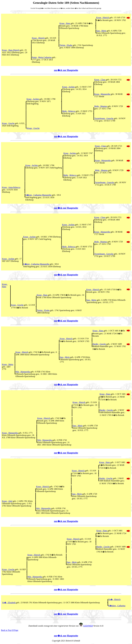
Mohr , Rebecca (69, 111)
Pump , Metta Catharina (42, 57)
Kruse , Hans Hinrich (11, 50)
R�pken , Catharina (117, 606)
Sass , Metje (102, 31)
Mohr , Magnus (101, 106)
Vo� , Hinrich (114, 599)
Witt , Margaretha (23, 372)
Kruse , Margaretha (10, 433)
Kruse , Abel (7, 501)
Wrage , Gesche (33, 128)
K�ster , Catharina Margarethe (39, 195)
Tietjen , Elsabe (66, 45)
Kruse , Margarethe (102, 94)
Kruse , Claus (100, 80)
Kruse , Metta (8, 364)
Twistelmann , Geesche (104, 118)
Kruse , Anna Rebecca (11, 187)
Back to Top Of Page (10, 630)
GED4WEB (88, 626)
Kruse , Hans (65, 23)
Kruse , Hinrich (103, 18)
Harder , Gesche (100, 344)
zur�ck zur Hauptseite (66, 70)
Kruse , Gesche (8, 123)
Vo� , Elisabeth (9, 603)
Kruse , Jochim (69, 87)
